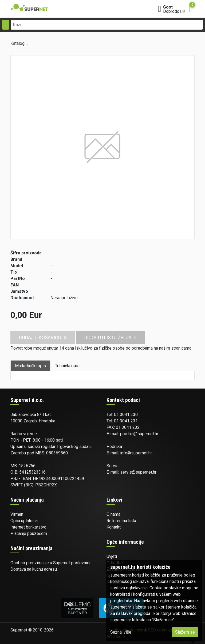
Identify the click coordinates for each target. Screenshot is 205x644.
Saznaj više (121, 632)
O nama (113, 514)
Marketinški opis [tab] (30, 366)
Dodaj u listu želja (110, 337)
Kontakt (114, 527)
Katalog (17, 43)
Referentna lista (121, 521)
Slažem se (185, 632)
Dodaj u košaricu (43, 337)
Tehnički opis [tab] (67, 366)
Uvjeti (112, 556)
